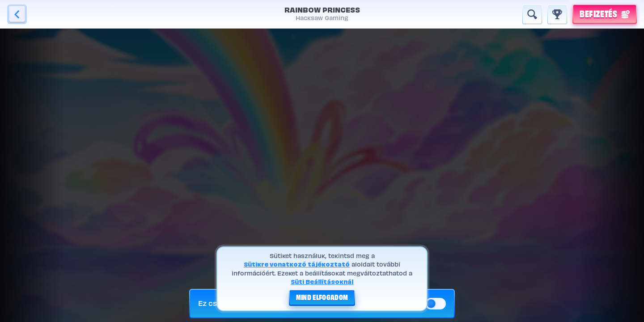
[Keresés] (532, 14)
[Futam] (557, 14)
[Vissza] (17, 14)
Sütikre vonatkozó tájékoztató (297, 264)
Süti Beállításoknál (322, 282)
